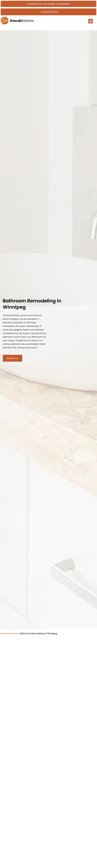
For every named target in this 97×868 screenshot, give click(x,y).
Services (13, 633)
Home (3, 633)
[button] (91, 21)
